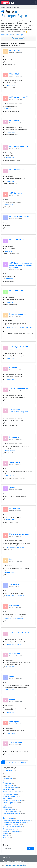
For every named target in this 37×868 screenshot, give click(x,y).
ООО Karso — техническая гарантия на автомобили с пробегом (21, 265)
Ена (11, 559)
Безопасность (8, 779)
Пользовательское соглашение (14, 861)
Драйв (12, 487)
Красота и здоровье (10, 794)
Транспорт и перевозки (11, 831)
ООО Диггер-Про (17, 240)
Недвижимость (8, 805)
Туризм (5, 833)
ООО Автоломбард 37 (19, 146)
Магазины (6, 798)
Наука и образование (10, 803)
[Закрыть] (34, 864)
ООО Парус (14, 74)
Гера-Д (12, 676)
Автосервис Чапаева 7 (19, 633)
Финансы (6, 838)
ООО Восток (15, 50)
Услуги (5, 836)
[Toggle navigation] (33, 3)
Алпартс (13, 699)
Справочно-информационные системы (16, 820)
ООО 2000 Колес (16, 121)
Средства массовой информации (14, 822)
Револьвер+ (15, 437)
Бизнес (5, 781)
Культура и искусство (10, 796)
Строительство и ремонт (12, 825)
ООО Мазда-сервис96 (19, 97)
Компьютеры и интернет (11, 792)
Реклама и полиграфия (11, 816)
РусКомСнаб (15, 654)
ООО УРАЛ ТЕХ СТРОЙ (19, 217)
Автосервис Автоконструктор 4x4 (19, 411)
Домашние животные (10, 787)
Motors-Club (14, 508)
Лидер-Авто (15, 462)
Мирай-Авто (15, 605)
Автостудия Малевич (19, 347)
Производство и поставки (12, 814)
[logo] (9, 3)
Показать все (19, 38)
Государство (7, 783)
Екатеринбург (8, 770)
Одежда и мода (8, 809)
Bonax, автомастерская (19, 314)
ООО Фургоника (16, 193)
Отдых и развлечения (10, 812)
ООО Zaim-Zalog (16, 291)
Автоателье (20, 34)
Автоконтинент (16, 743)
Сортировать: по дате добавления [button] (11, 46)
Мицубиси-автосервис (19, 534)
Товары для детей (9, 829)
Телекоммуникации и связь (13, 827)
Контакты (6, 857)
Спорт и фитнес (8, 818)
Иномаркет (14, 722)
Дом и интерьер (8, 785)
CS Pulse (13, 368)
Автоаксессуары (7, 34)
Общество (6, 807)
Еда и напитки (8, 790)
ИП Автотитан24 (17, 170)
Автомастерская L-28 (19, 389)
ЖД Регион (14, 584)
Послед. (24, 762)
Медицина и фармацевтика (12, 801)
